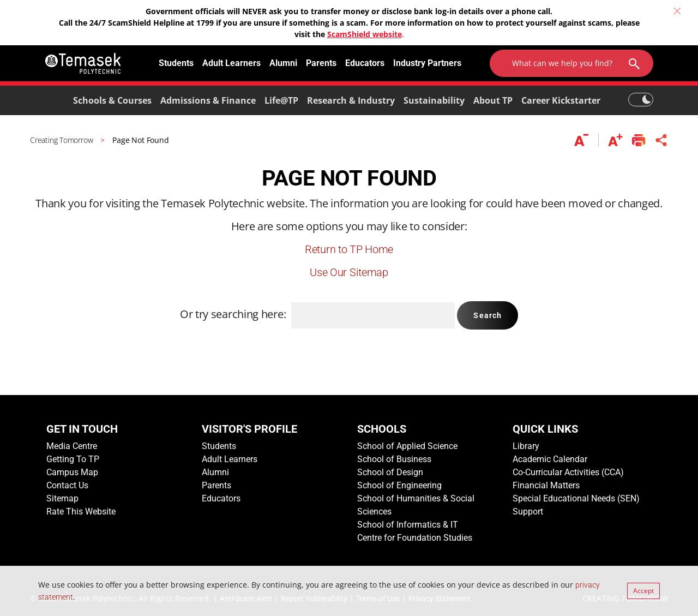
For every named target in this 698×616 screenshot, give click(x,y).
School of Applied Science (407, 446)
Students (176, 63)
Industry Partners (427, 63)
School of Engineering (399, 485)
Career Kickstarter (561, 100)
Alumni (283, 63)
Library (526, 446)
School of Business (394, 459)
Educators (365, 63)
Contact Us (67, 485)
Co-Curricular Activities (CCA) (568, 472)
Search (488, 315)
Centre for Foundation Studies (415, 538)
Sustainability (434, 100)
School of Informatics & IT (408, 525)
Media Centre (72, 446)
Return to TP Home (349, 249)
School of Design (390, 472)
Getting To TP (73, 459)
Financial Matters (546, 485)
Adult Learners (231, 63)
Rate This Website (81, 512)
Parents (321, 63)
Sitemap (62, 498)
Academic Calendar (550, 459)
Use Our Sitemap (349, 272)
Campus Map (72, 472)
